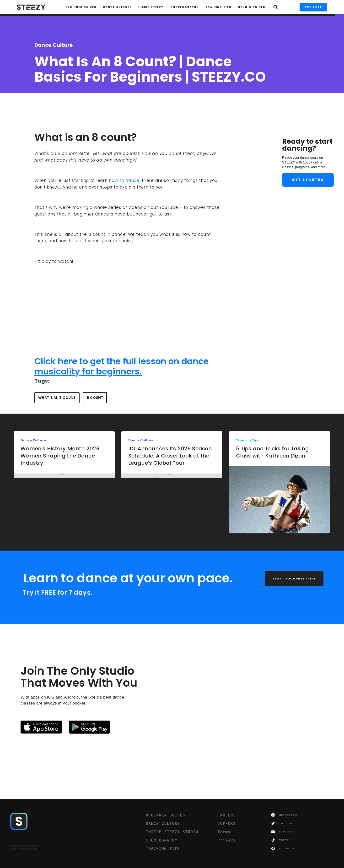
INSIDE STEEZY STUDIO (172, 832)
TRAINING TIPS (218, 7)
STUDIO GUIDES (252, 7)
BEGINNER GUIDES (165, 815)
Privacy (227, 840)
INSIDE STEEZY (151, 7)
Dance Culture (117, 7)
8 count (95, 398)
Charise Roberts (55, 98)
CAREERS (227, 815)
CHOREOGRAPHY (184, 7)
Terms (224, 832)
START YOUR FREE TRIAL (294, 579)
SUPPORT (227, 823)
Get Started (308, 180)
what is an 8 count (57, 398)
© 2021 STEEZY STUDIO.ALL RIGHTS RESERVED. (24, 848)
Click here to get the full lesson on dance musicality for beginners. (121, 366)
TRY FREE (313, 7)
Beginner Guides (81, 7)
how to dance (124, 180)
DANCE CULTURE (163, 823)
